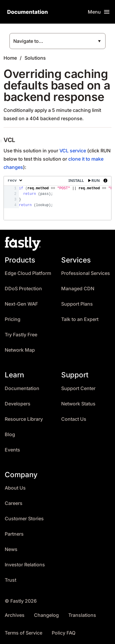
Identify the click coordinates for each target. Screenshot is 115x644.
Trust (10, 580)
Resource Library (24, 419)
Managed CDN (78, 289)
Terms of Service (24, 633)
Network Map (20, 350)
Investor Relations (25, 565)
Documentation (22, 388)
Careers (14, 503)
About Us (15, 488)
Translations (82, 615)
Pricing (13, 319)
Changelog (46, 615)
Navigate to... (28, 41)
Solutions (35, 58)
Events (12, 450)
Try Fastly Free (21, 335)
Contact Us (74, 419)
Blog (10, 435)
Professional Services (86, 273)
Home (10, 58)
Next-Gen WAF (21, 304)
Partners (14, 534)
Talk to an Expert (80, 319)
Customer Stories (24, 519)
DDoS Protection (23, 289)
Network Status (78, 404)
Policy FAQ (64, 633)
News (11, 549)
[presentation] (57, 198)
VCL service (73, 151)
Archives (15, 615)
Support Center (78, 388)
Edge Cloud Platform (28, 273)
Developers (18, 404)
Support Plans (77, 304)
